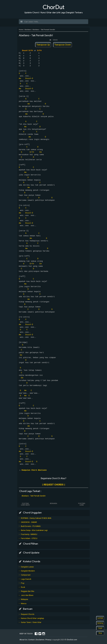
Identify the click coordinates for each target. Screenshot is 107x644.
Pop (23, 583)
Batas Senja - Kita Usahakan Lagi (34, 530)
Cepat (100, 628)
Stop (100, 633)
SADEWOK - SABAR (29, 522)
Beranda (53, 503)
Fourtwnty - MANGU (29, 534)
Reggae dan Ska (28, 591)
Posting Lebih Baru (25, 504)
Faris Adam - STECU (29, 538)
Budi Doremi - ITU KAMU (31, 526)
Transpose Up (43, 45)
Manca (24, 603)
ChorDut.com (72, 640)
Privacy (48, 640)
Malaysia (24, 599)
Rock (23, 587)
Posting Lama (82, 504)
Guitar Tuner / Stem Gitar (31, 622)
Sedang (100, 623)
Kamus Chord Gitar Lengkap (32, 618)
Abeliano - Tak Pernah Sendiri (34, 496)
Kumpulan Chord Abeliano (34, 470)
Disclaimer (40, 640)
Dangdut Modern (28, 571)
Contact (31, 640)
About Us (23, 640)
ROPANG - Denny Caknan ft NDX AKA (36, 518)
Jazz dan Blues (27, 595)
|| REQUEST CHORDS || (54, 485)
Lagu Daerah (26, 579)
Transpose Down (63, 45)
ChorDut (53, 7)
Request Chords (28, 614)
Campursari (26, 575)
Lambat (100, 618)
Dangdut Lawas (27, 567)
